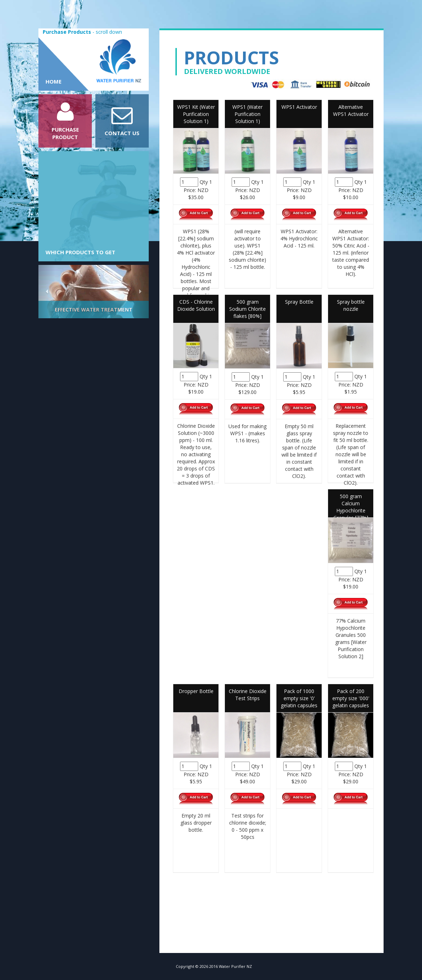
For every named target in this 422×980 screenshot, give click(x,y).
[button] (47, 292)
